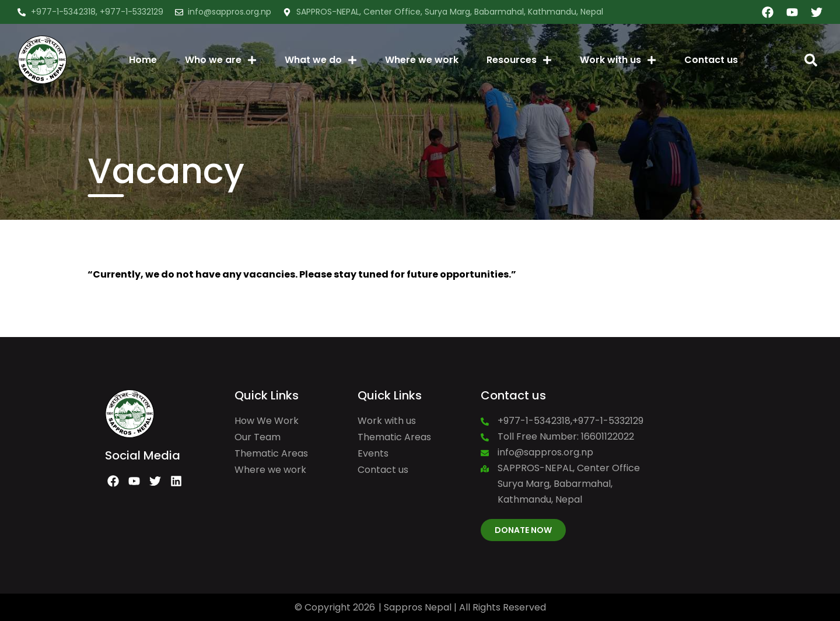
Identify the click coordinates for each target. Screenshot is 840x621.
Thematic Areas (271, 453)
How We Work (267, 421)
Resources (519, 60)
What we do (321, 60)
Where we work (422, 60)
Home (143, 60)
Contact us (711, 60)
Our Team (258, 437)
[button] (811, 60)
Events (373, 453)
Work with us (618, 60)
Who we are (221, 60)
